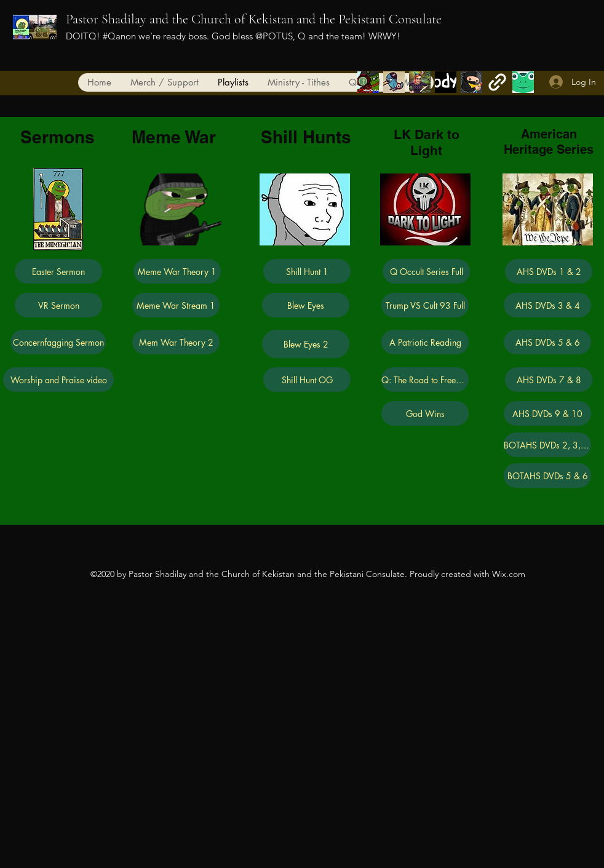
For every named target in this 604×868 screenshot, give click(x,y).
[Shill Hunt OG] (307, 380)
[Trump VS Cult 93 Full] (425, 305)
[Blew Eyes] (306, 305)
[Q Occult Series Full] (426, 271)
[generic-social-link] (420, 82)
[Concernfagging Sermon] (58, 342)
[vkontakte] (446, 82)
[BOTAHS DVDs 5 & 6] (547, 476)
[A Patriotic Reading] (425, 342)
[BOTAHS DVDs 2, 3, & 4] (547, 445)
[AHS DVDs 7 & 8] (549, 380)
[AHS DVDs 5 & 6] (547, 342)
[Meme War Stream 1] (176, 305)
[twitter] (394, 82)
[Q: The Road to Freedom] (425, 380)
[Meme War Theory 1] (177, 271)
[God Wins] (425, 413)
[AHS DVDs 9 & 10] (547, 413)
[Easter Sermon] (58, 271)
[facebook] (368, 82)
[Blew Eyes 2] (306, 344)
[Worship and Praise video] (58, 380)
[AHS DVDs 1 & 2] (549, 271)
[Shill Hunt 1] (307, 271)
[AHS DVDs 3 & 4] (547, 305)
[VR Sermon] (58, 305)
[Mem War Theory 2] (176, 342)
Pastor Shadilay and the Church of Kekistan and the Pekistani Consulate (254, 19)
